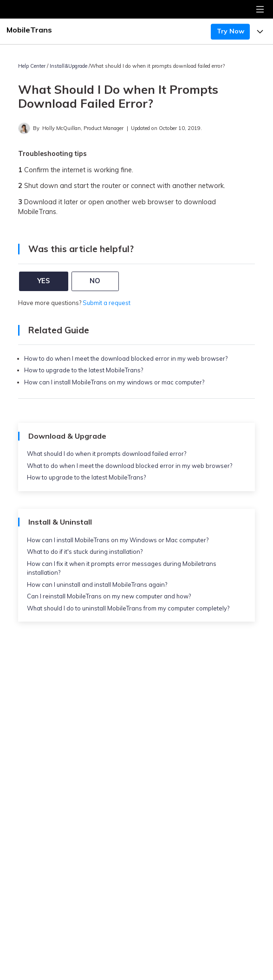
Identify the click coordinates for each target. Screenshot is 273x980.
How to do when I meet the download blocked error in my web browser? (126, 358)
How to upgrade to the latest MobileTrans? (84, 370)
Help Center (32, 66)
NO (95, 281)
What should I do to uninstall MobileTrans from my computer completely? (128, 608)
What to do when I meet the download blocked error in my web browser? (130, 466)
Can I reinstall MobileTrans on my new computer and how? (109, 596)
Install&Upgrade (68, 66)
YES (43, 281)
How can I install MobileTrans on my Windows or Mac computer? (118, 540)
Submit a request (107, 303)
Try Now (231, 31)
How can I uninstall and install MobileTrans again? (97, 584)
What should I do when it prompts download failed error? (107, 454)
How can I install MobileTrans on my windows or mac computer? (114, 382)
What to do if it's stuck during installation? (85, 552)
